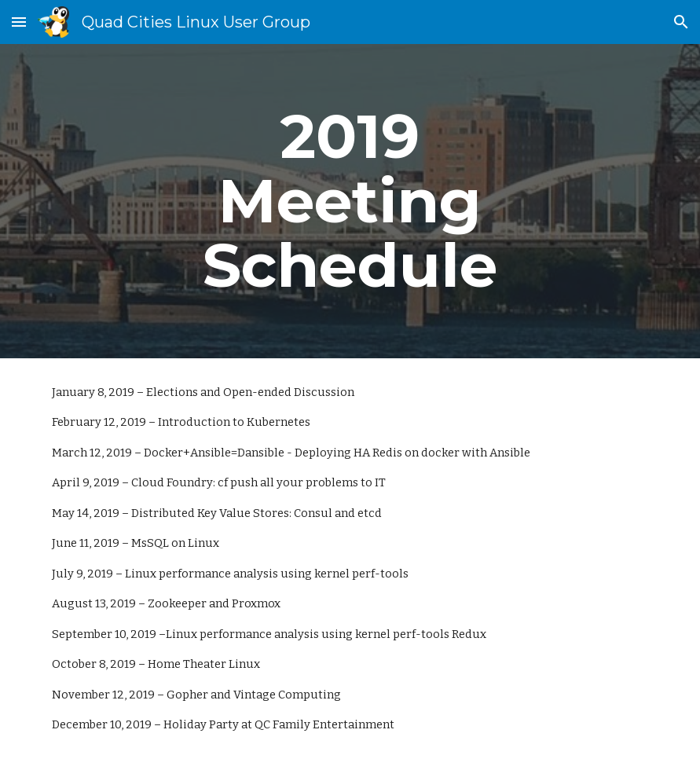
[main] (350, 201)
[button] (19, 22)
